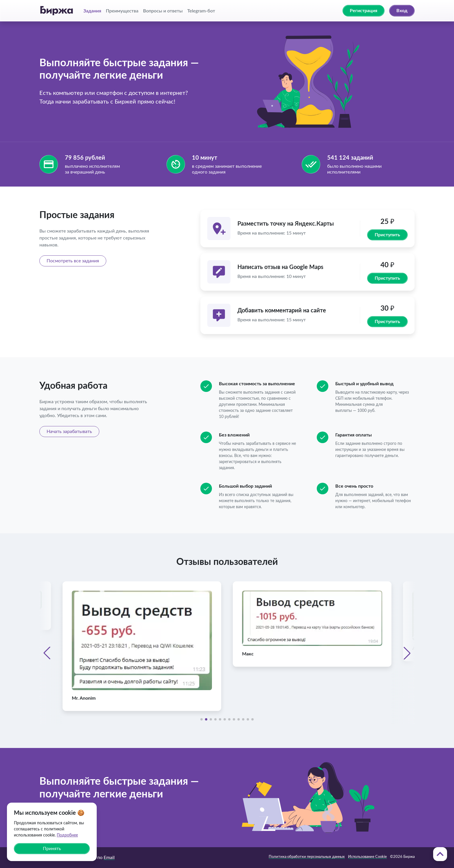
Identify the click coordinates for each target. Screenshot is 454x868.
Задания (92, 11)
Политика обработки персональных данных (307, 857)
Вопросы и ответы (163, 11)
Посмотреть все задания (73, 261)
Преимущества (122, 11)
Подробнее (67, 835)
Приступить (387, 235)
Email (109, 858)
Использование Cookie (367, 857)
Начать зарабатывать (69, 432)
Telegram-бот (201, 11)
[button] (47, 653)
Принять (52, 849)
